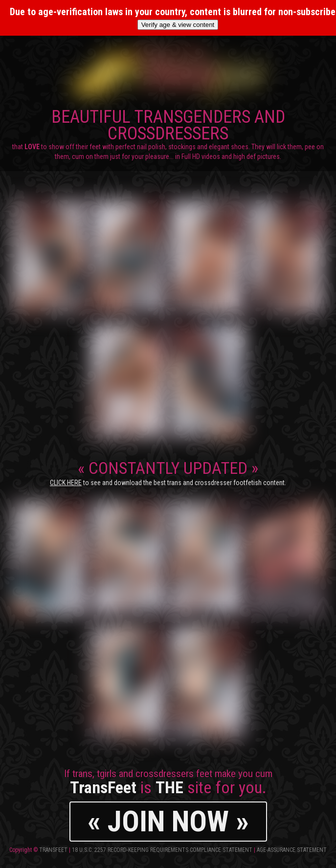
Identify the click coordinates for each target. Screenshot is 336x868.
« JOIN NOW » (168, 821)
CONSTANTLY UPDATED (168, 472)
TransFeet (53, 850)
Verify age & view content (178, 25)
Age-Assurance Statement (292, 850)
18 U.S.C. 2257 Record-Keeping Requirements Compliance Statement (162, 850)
